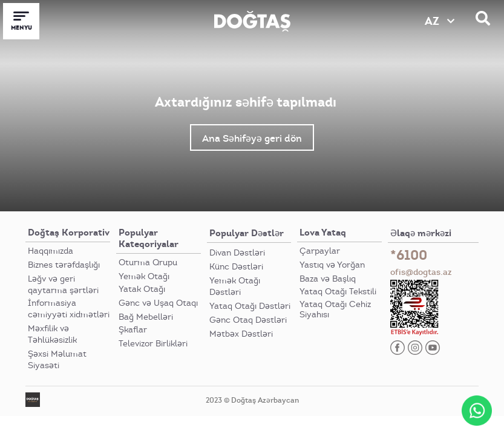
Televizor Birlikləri (153, 344)
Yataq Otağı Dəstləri (250, 306)
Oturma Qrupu (148, 263)
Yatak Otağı (142, 289)
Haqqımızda (51, 251)
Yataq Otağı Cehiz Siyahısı (335, 309)
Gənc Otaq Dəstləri (248, 320)
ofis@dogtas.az (421, 272)
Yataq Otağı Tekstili (338, 292)
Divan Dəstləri (237, 253)
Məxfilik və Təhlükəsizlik (52, 334)
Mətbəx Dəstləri (241, 334)
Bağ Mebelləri (146, 317)
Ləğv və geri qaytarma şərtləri (63, 285)
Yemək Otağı (144, 276)
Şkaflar (133, 330)
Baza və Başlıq (328, 279)
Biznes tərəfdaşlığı (64, 265)
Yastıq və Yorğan (332, 265)
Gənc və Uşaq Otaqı (158, 303)
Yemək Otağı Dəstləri (235, 286)
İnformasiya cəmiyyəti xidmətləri (69, 309)
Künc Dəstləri (236, 267)
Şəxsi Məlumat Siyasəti (57, 360)
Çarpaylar (320, 251)
